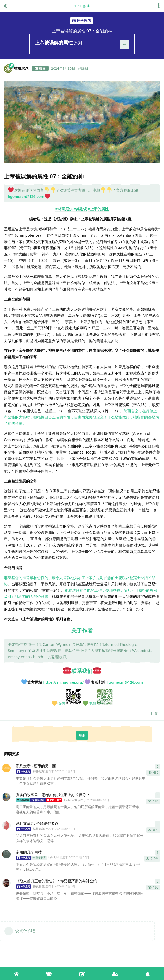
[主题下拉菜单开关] (159, 6)
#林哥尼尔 (64, 209)
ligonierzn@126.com (26, 196)
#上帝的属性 (98, 209)
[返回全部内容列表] (5, 6)
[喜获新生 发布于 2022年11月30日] (6, 883)
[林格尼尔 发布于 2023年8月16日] (6, 825)
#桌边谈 (80, 209)
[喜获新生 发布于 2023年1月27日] (6, 854)
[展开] (124, 44)
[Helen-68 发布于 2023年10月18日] (6, 797)
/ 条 (82, 6)
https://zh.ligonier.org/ (63, 682)
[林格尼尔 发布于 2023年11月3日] (6, 768)
